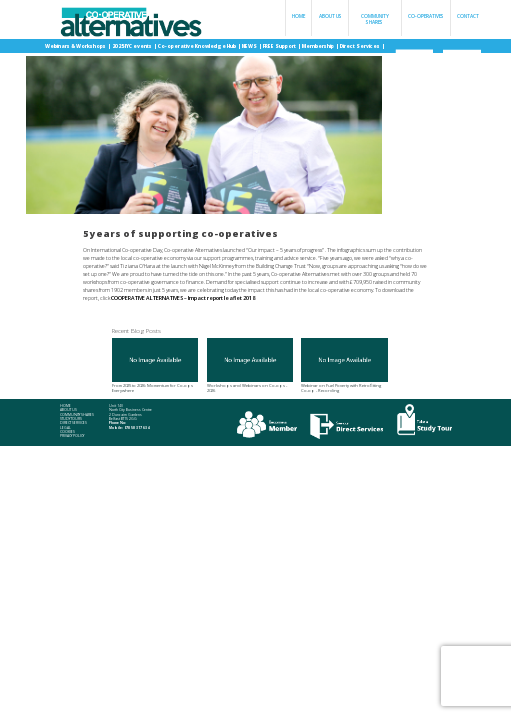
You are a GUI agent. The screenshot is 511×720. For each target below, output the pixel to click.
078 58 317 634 (136, 427)
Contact (468, 16)
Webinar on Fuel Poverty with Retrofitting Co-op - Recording (344, 365)
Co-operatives (426, 16)
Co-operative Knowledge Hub (197, 46)
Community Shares (375, 19)
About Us (330, 16)
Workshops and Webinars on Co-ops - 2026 (250, 365)
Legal (65, 428)
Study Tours (71, 419)
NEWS (250, 46)
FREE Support (280, 46)
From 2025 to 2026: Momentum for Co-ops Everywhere (155, 365)
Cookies (67, 432)
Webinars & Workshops (76, 46)
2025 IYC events (132, 46)
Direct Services (360, 46)
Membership (318, 46)
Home (298, 16)
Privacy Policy (72, 436)
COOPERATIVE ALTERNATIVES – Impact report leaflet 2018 (183, 298)
